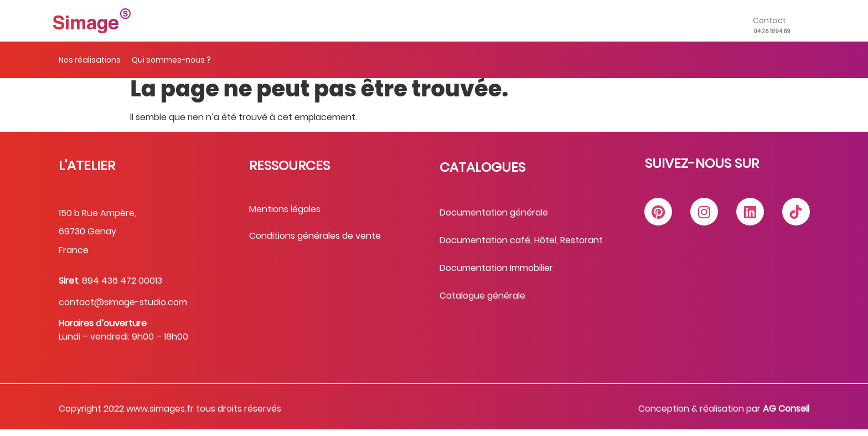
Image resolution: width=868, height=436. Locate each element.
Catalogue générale (482, 303)
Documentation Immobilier (496, 275)
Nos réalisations (90, 60)
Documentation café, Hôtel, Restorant (521, 247)
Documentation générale (494, 220)
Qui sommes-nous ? (171, 60)
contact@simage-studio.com (123, 309)
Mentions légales (285, 216)
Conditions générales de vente (315, 243)
